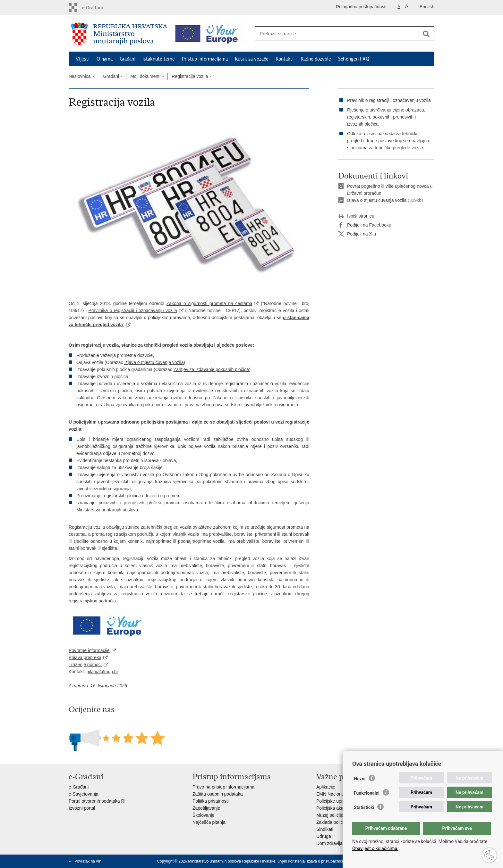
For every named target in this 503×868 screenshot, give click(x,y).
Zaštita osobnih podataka (217, 794)
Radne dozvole (316, 59)
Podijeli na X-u (357, 234)
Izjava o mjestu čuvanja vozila (154, 362)
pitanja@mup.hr (102, 672)
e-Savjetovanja (84, 794)
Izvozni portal (82, 808)
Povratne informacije (89, 650)
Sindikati (325, 829)
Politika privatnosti (211, 801)
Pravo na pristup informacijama (223, 787)
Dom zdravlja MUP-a (337, 843)
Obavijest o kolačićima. (375, 848)
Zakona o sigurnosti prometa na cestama (209, 303)
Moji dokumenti (145, 76)
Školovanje (204, 815)
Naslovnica (80, 76)
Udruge (324, 836)
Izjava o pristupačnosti (326, 861)
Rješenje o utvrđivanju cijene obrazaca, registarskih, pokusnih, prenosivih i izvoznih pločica (386, 117)
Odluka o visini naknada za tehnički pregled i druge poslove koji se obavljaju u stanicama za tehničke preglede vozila (389, 141)
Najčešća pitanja (209, 822)
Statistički (364, 807)
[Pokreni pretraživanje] (426, 34)
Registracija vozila (190, 76)
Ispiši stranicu (356, 216)
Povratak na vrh (88, 861)
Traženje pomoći (85, 665)
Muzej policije (330, 815)
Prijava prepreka (85, 657)
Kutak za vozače (252, 59)
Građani (128, 59)
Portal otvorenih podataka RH (98, 801)
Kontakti (285, 59)
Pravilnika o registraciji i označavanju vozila (133, 310)
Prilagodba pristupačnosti (361, 7)
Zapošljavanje (206, 808)
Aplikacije (326, 787)
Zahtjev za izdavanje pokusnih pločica (211, 369)
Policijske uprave (333, 801)
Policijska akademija (337, 808)
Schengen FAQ (354, 59)
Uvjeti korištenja (291, 861)
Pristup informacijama (205, 59)
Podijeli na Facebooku (365, 225)
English (427, 7)
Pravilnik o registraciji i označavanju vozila (389, 100)
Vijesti (83, 59)
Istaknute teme (159, 59)
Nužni (360, 779)
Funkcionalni (367, 793)
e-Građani (79, 787)
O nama (105, 59)
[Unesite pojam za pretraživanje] (338, 33)
